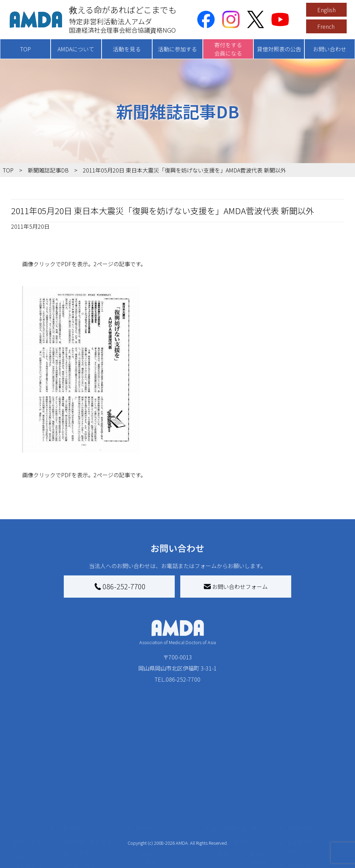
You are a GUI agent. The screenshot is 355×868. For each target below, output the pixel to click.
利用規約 (298, 823)
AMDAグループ (33, 815)
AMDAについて (76, 49)
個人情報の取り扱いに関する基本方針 (315, 841)
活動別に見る (79, 823)
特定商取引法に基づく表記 (315, 805)
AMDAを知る (27, 801)
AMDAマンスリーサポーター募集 (172, 816)
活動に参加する (177, 49)
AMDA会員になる (161, 801)
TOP (25, 49)
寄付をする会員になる (228, 49)
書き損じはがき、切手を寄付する (172, 836)
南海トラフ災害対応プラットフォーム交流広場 (250, 816)
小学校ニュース (34, 837)
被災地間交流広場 (234, 787)
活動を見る (127, 49)
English (326, 10)
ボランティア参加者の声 (92, 862)
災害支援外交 (233, 801)
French (326, 26)
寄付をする (149, 787)
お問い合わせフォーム (236, 587)
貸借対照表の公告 (279, 49)
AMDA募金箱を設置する (169, 851)
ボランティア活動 (84, 851)
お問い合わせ (330, 49)
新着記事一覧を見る (87, 801)
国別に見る (76, 812)
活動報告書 (29, 826)
